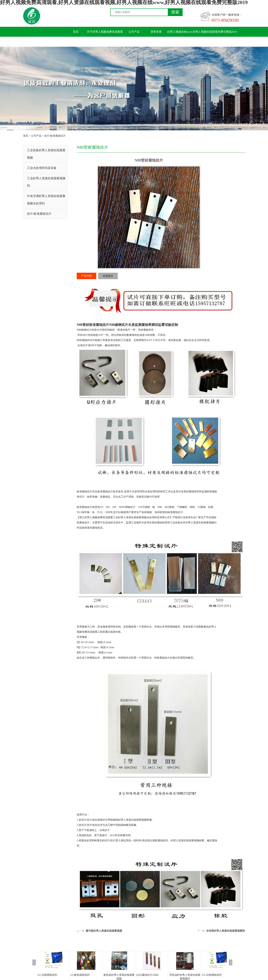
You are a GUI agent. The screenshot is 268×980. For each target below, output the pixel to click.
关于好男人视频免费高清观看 (105, 32)
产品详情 (86, 276)
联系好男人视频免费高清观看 (83, 42)
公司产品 (134, 32)
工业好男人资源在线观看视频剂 (46, 182)
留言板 (112, 42)
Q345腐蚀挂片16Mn (147, 975)
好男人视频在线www (180, 32)
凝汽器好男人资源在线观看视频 (104, 931)
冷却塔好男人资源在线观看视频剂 (225, 931)
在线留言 (108, 276)
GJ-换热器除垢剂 (80, 975)
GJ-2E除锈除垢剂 (47, 975)
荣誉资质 (156, 32)
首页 (76, 32)
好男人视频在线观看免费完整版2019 (215, 32)
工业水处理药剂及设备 (42, 168)
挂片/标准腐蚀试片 (55, 136)
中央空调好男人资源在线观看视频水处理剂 (46, 200)
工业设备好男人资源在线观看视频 (46, 154)
